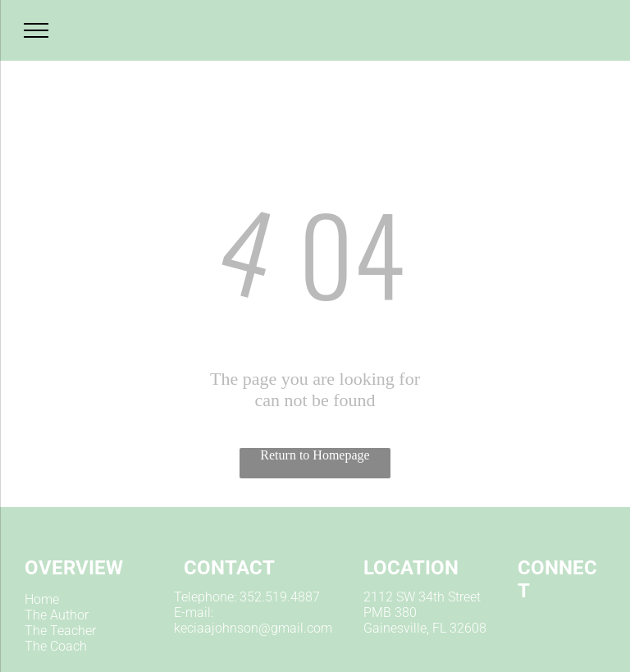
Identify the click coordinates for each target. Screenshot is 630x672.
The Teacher (60, 631)
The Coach (56, 646)
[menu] (36, 30)
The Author (57, 615)
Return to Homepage (315, 455)
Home (42, 599)
